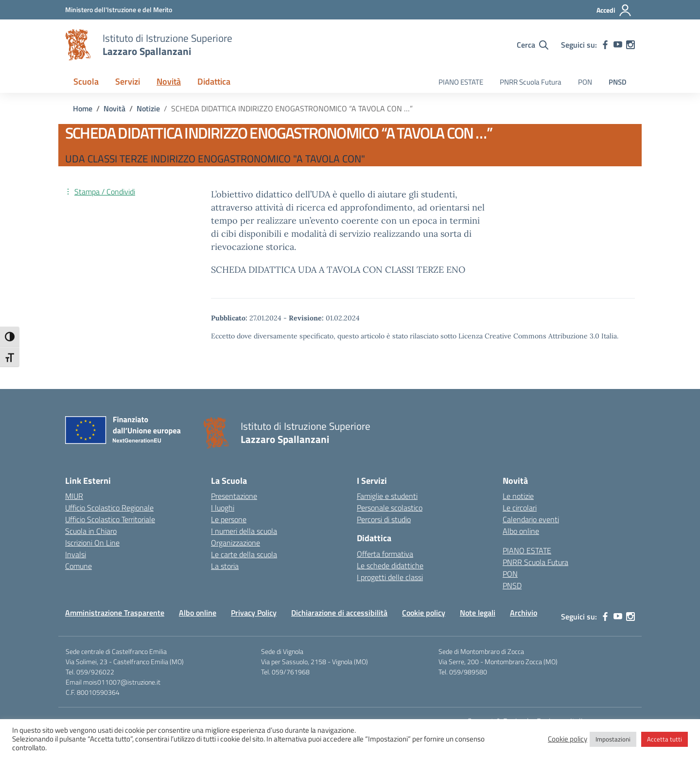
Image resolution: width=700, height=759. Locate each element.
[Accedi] (614, 10)
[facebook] (605, 45)
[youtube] (618, 45)
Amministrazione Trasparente (115, 613)
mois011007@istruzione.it (122, 682)
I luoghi (223, 508)
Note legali (478, 613)
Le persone (229, 519)
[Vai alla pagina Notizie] (148, 108)
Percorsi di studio (384, 519)
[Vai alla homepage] (78, 45)
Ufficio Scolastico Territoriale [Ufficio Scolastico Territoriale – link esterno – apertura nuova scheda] (110, 519)
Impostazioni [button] (613, 739)
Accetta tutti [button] (665, 739)
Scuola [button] (86, 81)
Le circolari (520, 508)
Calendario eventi (531, 519)
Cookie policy (424, 613)
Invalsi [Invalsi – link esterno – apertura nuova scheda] (76, 554)
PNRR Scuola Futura (531, 82)
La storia (225, 566)
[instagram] (630, 45)
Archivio (524, 613)
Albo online (521, 531)
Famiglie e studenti (387, 496)
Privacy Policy (254, 613)
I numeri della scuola (244, 531)
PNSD (618, 82)
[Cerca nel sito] (533, 45)
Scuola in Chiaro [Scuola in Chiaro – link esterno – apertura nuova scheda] (91, 531)
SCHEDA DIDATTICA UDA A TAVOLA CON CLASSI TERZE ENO (338, 270)
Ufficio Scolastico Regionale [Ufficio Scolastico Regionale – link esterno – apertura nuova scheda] (109, 508)
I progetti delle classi (390, 577)
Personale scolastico (390, 508)
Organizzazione (236, 543)
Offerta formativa (385, 554)
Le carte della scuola (244, 554)
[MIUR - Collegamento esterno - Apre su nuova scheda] (119, 9)
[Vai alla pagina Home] (83, 108)
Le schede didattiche (390, 565)
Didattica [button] (214, 81)
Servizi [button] (128, 81)
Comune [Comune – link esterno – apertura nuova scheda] (79, 566)
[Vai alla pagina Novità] (114, 108)
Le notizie (518, 496)
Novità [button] (169, 81)
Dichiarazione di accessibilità (339, 613)
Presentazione (234, 496)
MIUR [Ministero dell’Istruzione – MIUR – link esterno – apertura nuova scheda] (74, 496)
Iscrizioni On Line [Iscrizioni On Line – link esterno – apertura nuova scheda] (92, 543)
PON (585, 82)
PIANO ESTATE (461, 82)
